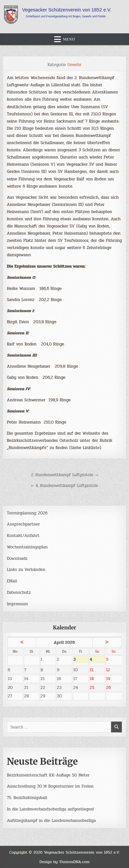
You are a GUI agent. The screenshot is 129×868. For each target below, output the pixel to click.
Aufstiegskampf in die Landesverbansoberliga (51, 821)
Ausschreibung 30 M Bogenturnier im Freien (50, 786)
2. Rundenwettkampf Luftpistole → (64, 475)
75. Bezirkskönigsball (27, 798)
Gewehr (74, 65)
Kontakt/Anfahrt (23, 536)
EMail (12, 581)
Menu (69, 39)
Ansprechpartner (23, 524)
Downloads (17, 559)
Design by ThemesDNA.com (64, 862)
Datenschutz (19, 593)
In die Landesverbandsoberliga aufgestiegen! (50, 809)
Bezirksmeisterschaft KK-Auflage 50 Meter (48, 775)
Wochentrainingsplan (27, 547)
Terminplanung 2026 (27, 513)
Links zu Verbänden (26, 570)
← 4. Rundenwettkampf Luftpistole (64, 486)
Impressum (17, 604)
